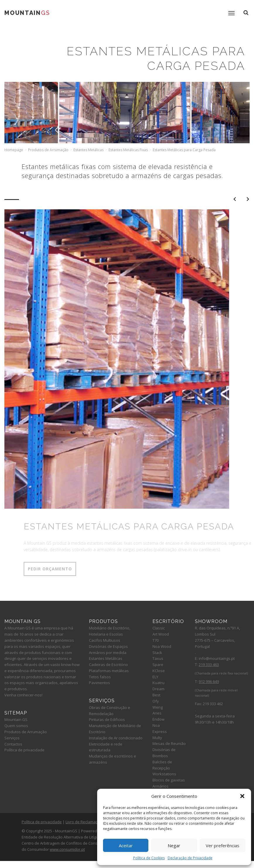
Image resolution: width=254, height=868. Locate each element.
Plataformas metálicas (109, 671)
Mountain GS (16, 719)
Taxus (158, 658)
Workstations (164, 774)
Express (160, 731)
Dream (158, 689)
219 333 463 (209, 665)
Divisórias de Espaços (108, 646)
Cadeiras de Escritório (108, 665)
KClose (159, 671)
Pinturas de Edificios (107, 719)
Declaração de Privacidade (190, 858)
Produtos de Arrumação (48, 150)
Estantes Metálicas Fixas (128, 150)
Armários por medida (108, 653)
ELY (155, 677)
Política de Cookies (149, 858)
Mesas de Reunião (169, 743)
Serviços (12, 738)
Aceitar (126, 845)
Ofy (156, 701)
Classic (159, 628)
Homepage (14, 150)
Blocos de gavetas (169, 780)
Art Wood (161, 634)
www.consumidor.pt (67, 849)
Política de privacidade (24, 750)
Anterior (235, 199)
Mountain (27, 13)
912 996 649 (209, 681)
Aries (157, 713)
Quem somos (16, 726)
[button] (242, 796)
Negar (174, 845)
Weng (158, 707)
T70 (156, 640)
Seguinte (248, 199)
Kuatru (158, 683)
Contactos (13, 744)
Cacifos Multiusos (105, 640)
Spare (158, 665)
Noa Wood (162, 646)
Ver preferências (223, 845)
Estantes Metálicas (89, 150)
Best (156, 695)
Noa (156, 725)
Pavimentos (99, 683)
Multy (157, 738)
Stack (157, 653)
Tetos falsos (100, 677)
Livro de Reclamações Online (91, 822)
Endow (158, 719)
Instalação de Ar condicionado (116, 738)
